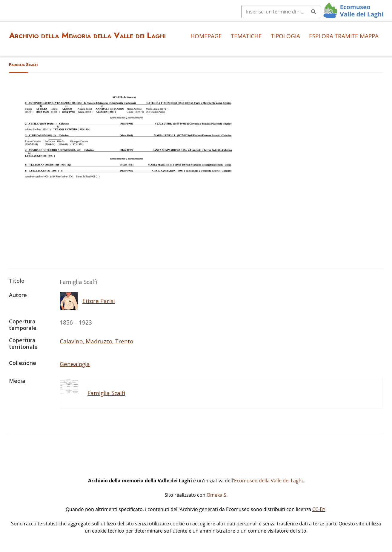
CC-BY (319, 509)
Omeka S (216, 495)
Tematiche (246, 36)
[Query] (281, 12)
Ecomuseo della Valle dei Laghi (268, 481)
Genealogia (75, 364)
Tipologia (285, 36)
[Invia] (313, 12)
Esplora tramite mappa (344, 36)
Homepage (206, 36)
